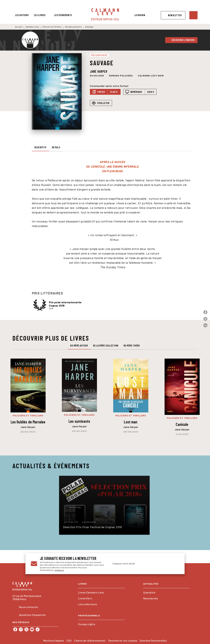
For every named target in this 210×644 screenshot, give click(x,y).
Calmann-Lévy (32, 27)
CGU (69, 640)
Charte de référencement (90, 640)
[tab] (22, 15)
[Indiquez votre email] (141, 564)
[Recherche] (193, 15)
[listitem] (15, 629)
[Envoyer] (175, 564)
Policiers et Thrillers (52, 27)
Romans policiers (73, 27)
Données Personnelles (153, 640)
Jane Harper (99, 71)
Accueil (19, 27)
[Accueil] (105, 14)
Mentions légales (54, 640)
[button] (173, 15)
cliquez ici (59, 570)
